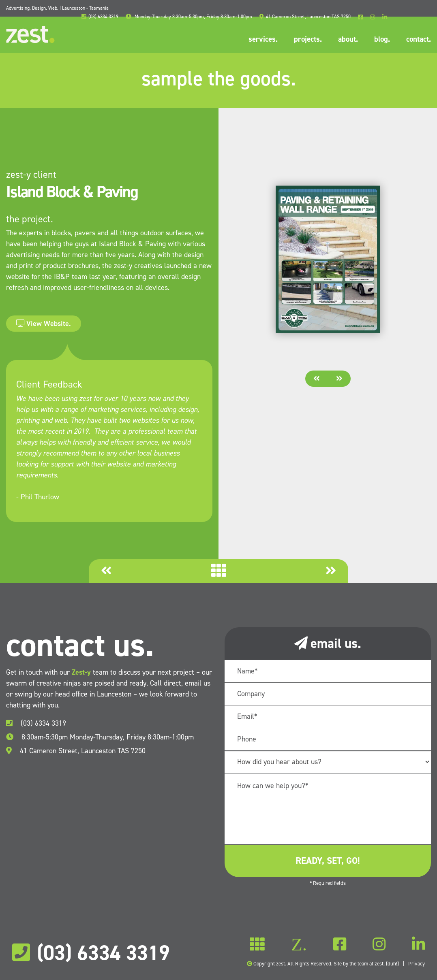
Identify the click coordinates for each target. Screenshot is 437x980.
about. (348, 39)
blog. (382, 39)
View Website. (44, 324)
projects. (308, 39)
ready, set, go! (328, 861)
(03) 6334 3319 (36, 723)
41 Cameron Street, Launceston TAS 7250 (76, 751)
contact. (419, 39)
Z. (299, 945)
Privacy (417, 964)
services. (263, 39)
